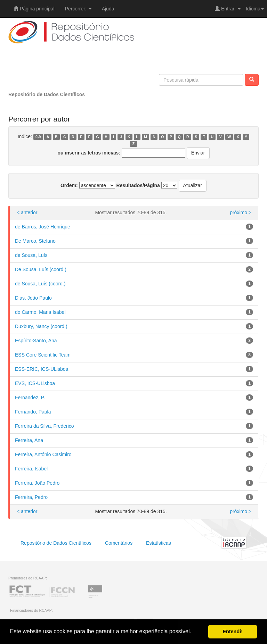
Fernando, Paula (33, 412)
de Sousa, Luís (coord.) (40, 284)
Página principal (34, 9)
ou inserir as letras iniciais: (89, 153)
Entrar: (228, 9)
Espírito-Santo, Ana (36, 341)
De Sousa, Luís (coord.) (41, 269)
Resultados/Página (138, 185)
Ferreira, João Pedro (37, 483)
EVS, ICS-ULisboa (35, 383)
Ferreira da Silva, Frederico (44, 426)
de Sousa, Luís (31, 255)
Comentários (119, 543)
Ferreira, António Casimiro (43, 454)
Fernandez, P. (30, 398)
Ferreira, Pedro (31, 497)
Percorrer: (78, 9)
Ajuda (108, 9)
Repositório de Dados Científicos (47, 94)
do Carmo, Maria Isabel (40, 312)
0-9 (38, 137)
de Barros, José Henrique (43, 227)
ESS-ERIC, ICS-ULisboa (42, 369)
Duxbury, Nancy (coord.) (41, 326)
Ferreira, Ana (29, 440)
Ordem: (69, 185)
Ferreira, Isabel (31, 469)
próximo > (241, 212)
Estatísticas (159, 543)
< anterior (27, 212)
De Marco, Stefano (35, 241)
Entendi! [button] (233, 632)
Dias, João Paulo (33, 298)
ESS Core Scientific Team (43, 355)
